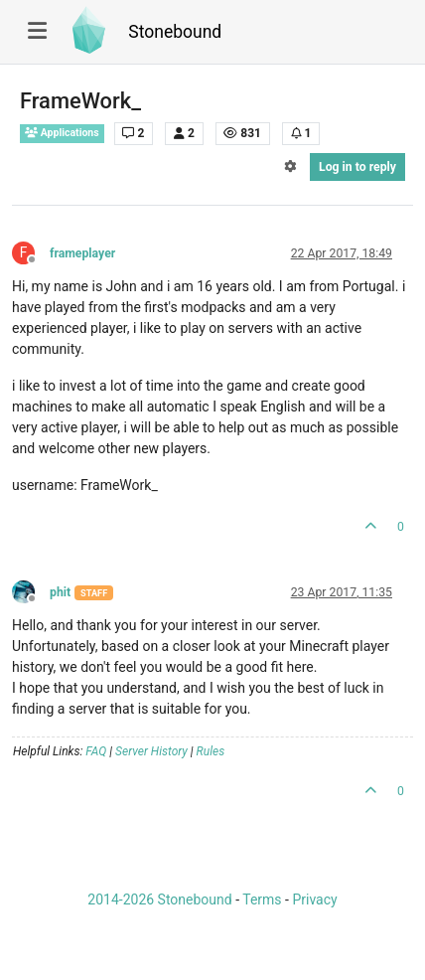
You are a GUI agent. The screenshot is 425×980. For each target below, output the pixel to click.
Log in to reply (357, 167)
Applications (62, 133)
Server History (151, 751)
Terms (262, 899)
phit (60, 592)
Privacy (314, 899)
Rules (211, 751)
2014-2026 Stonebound (159, 899)
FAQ (96, 751)
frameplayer (82, 253)
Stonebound (175, 32)
